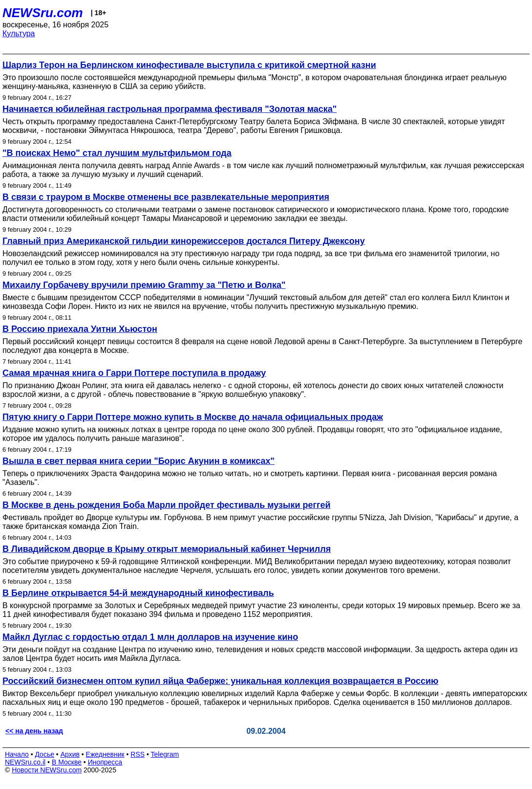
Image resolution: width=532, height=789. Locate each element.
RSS (138, 754)
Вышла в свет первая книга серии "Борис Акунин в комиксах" (138, 461)
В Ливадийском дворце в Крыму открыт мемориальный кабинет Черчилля (167, 549)
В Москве (67, 762)
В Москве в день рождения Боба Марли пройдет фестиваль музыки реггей (167, 505)
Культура (19, 33)
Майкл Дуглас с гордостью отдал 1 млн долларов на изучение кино (150, 637)
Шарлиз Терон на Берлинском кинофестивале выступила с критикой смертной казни (189, 65)
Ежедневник (105, 754)
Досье (44, 754)
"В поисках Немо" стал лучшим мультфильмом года (117, 153)
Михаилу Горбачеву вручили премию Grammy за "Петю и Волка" (144, 285)
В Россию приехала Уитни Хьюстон (80, 329)
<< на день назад (34, 731)
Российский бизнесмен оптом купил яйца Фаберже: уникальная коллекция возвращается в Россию (220, 681)
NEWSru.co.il (25, 762)
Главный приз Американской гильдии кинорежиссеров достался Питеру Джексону (184, 241)
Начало (17, 754)
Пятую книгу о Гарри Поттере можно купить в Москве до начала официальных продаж (193, 417)
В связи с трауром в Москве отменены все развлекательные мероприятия (166, 197)
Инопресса (105, 762)
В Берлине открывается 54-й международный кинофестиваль (138, 593)
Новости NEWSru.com (47, 770)
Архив (70, 754)
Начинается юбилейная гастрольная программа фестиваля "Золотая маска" (170, 109)
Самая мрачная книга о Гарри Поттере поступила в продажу (134, 373)
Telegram (165, 754)
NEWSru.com (43, 13)
